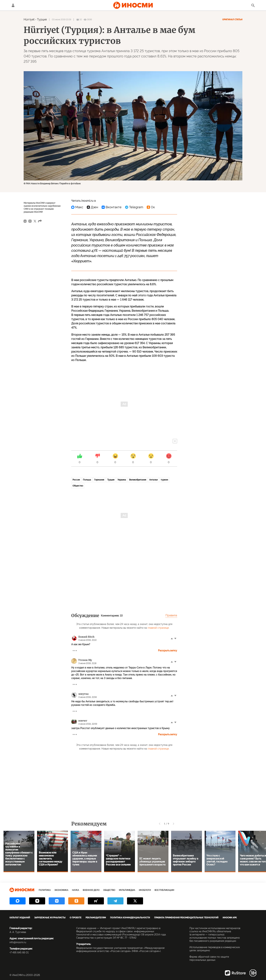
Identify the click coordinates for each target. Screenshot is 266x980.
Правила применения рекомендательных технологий (186, 918)
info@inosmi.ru (18, 942)
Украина (122, 480)
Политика (45, 890)
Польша (87, 480)
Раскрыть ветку (168, 651)
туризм (164, 480)
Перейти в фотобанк (70, 184)
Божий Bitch (86, 637)
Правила (171, 615)
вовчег (83, 721)
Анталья (153, 480)
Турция (42, 19)
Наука (75, 890)
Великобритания (138, 480)
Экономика (61, 890)
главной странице (158, 628)
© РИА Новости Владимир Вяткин (41, 184)
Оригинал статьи (232, 20)
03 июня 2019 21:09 (61, 20)
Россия (76, 480)
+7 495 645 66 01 (19, 953)
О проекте (75, 918)
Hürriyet (29, 19)
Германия (99, 480)
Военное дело (91, 890)
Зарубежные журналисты (50, 918)
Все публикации (164, 890)
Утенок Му (85, 660)
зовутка (83, 694)
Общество (78, 486)
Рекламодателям (96, 918)
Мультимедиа (127, 890)
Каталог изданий (20, 918)
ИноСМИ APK (230, 918)
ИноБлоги (145, 890)
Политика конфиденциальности (130, 918)
